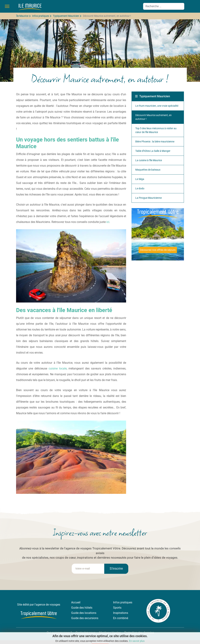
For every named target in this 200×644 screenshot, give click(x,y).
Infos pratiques (123, 602)
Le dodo (140, 188)
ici (108, 222)
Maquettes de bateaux (148, 170)
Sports (117, 608)
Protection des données (139, 633)
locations (90, 613)
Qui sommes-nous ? (59, 633)
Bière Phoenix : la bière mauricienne (155, 142)
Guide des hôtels (82, 608)
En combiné (121, 618)
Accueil (76, 602)
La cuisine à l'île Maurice (149, 160)
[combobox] (164, 6)
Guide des (78, 613)
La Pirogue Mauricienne (149, 198)
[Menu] (7, 6)
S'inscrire (116, 569)
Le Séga (140, 179)
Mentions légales (110, 633)
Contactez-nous (85, 633)
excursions (91, 618)
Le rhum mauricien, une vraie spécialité (157, 106)
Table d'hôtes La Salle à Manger (153, 151)
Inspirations (121, 613)
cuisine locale (58, 368)
